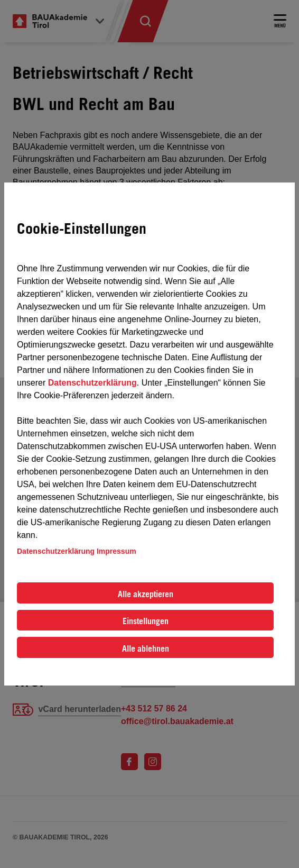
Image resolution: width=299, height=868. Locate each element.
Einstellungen (146, 621)
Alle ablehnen (146, 648)
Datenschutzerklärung (92, 383)
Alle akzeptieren (146, 594)
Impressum (116, 551)
